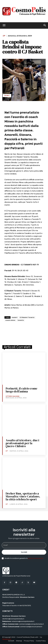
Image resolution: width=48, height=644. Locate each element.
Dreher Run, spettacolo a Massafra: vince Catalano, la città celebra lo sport (23, 496)
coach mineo (10, 320)
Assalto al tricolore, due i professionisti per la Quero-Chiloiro (22, 443)
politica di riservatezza (36, 558)
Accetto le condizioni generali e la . (24, 558)
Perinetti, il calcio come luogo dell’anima (21, 390)
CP (4, 36)
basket (15, 317)
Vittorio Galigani (12, 396)
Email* (6, 545)
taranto (21, 320)
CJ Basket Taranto (27, 317)
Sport (7, 96)
